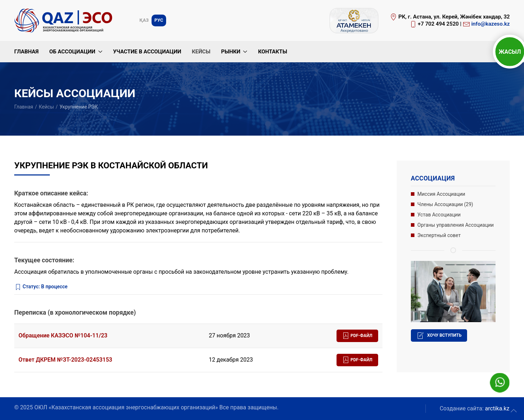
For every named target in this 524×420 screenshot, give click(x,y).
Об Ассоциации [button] (76, 52)
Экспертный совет (439, 235)
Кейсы (201, 52)
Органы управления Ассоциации (456, 225)
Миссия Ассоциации (441, 194)
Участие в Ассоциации (147, 52)
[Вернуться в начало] (65, 20)
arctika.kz (497, 408)
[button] (514, 411)
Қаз (144, 20)
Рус (159, 20)
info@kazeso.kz (491, 24)
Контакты (272, 52)
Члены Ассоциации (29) (445, 204)
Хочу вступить (439, 336)
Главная (26, 52)
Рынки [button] (234, 52)
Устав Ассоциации (439, 215)
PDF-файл (357, 336)
